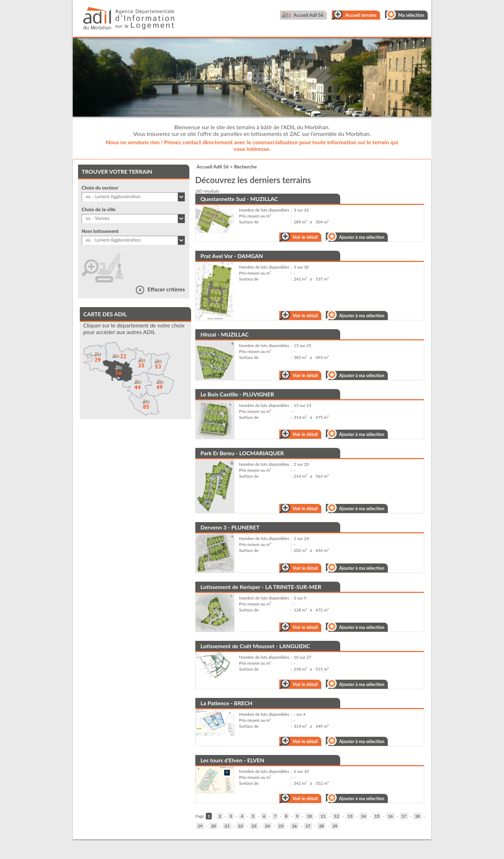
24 (267, 826)
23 (254, 826)
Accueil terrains (361, 15)
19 (200, 826)
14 (364, 816)
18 (418, 816)
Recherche (246, 167)
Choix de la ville (99, 209)
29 (335, 826)
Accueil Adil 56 (308, 15)
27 (308, 826)
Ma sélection (411, 15)
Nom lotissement (100, 231)
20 (213, 826)
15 (377, 816)
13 (350, 816)
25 (281, 826)
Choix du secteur (100, 188)
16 (391, 816)
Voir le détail (305, 237)
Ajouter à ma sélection (362, 237)
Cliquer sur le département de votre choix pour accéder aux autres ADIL (134, 328)
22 (240, 826)
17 (404, 816)
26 (294, 826)
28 (321, 826)
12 (336, 816)
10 (309, 816)
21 (227, 826)
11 (323, 816)
